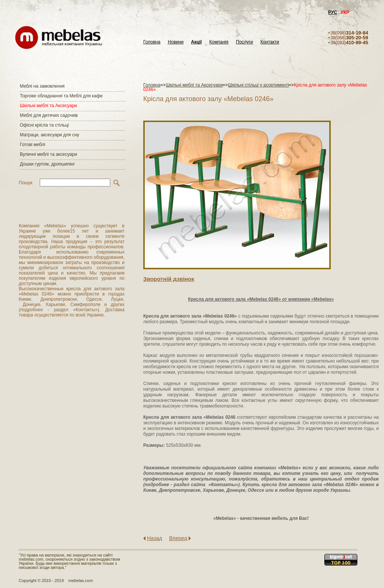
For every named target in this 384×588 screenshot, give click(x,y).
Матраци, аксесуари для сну (49, 135)
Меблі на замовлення (42, 86)
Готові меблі (32, 145)
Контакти (270, 42)
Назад (154, 538)
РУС (333, 12)
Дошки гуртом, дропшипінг (47, 164)
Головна (152, 42)
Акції (196, 42)
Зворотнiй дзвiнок (169, 279)
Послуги (244, 42)
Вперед (178, 538)
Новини (176, 42)
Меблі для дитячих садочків (49, 115)
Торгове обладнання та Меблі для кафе (61, 96)
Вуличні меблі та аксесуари (48, 154)
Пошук (25, 183)
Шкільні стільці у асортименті (258, 85)
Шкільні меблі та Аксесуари (48, 106)
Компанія (219, 42)
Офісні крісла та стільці (44, 125)
